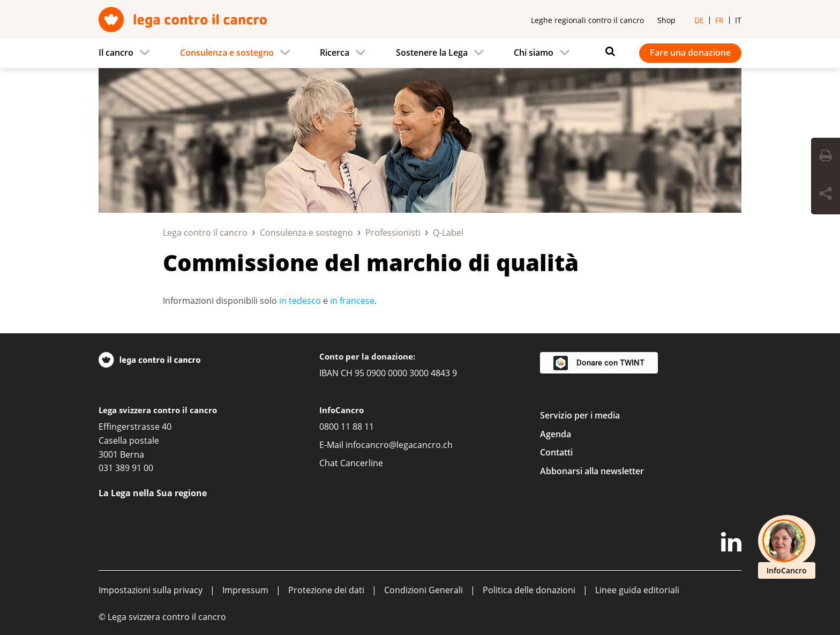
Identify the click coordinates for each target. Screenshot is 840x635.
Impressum (245, 590)
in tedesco (300, 301)
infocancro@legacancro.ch (399, 445)
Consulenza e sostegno (306, 233)
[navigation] (420, 53)
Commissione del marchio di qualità (371, 262)
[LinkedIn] (731, 544)
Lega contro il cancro (205, 233)
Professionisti (393, 233)
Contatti (556, 452)
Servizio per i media (580, 415)
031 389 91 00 (126, 468)
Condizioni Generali (423, 590)
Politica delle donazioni (529, 590)
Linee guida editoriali (637, 590)
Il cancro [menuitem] (116, 53)
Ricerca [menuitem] (335, 53)
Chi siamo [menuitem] (534, 53)
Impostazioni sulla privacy (151, 590)
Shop (666, 20)
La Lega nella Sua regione (153, 493)
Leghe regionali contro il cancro (587, 20)
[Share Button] (826, 195)
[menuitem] (127, 53)
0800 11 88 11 (347, 427)
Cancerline (362, 463)
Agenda (556, 434)
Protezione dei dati (326, 590)
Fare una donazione (690, 53)
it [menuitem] (738, 20)
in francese (352, 301)
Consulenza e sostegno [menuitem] (227, 53)
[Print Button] (826, 157)
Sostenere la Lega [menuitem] (432, 53)
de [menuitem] (699, 20)
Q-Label (448, 233)
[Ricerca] (607, 51)
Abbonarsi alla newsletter (592, 471)
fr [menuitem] (719, 20)
